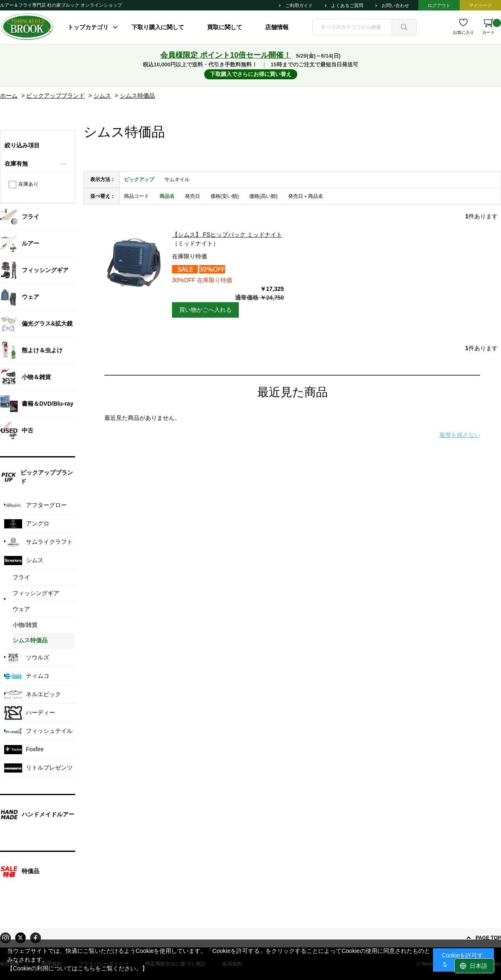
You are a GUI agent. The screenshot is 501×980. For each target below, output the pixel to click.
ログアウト (439, 5)
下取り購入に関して (158, 27)
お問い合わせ (395, 5)
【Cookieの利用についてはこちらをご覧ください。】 (78, 968)
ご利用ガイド (299, 5)
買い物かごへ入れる (205, 310)
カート (492, 27)
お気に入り (463, 32)
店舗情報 (277, 27)
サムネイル (177, 179)
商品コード (137, 196)
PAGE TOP (488, 938)
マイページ (480, 5)
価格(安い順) (225, 196)
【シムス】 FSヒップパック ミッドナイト (227, 235)
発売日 (192, 196)
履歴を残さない (460, 435)
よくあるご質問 (347, 5)
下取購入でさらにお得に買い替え (251, 74)
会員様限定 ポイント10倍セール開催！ (226, 55)
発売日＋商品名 (306, 196)
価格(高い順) (263, 196)
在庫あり (28, 184)
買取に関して (225, 27)
